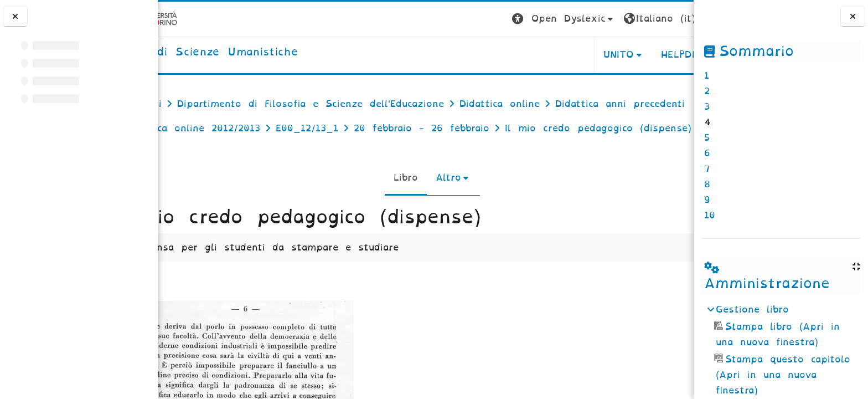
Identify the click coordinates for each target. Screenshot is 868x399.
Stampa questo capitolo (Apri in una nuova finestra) (782, 375)
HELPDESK (624, 55)
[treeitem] (781, 350)
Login (671, 19)
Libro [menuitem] (399, 202)
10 (710, 215)
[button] (501, 19)
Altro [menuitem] (442, 202)
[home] (254, 53)
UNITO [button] (556, 55)
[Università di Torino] (192, 19)
